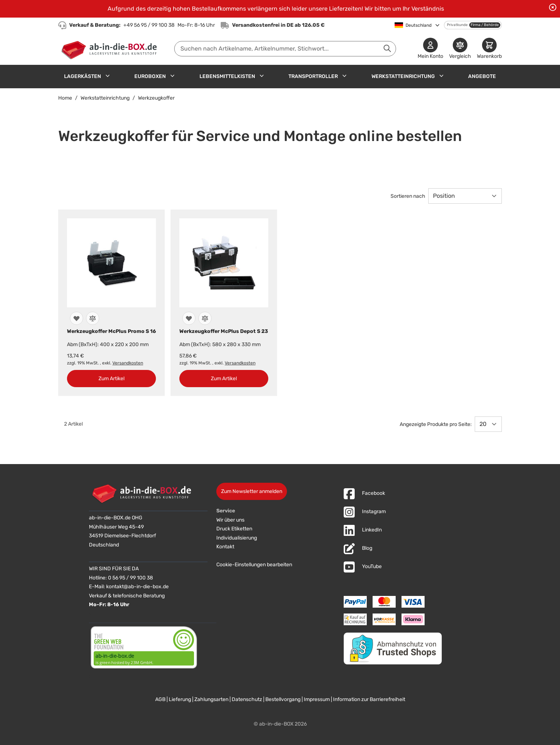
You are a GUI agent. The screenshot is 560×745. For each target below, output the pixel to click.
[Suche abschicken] (387, 48)
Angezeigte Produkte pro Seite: (436, 424)
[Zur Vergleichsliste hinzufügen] (93, 318)
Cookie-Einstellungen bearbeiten (254, 565)
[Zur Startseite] (111, 49)
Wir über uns (230, 520)
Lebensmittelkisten (227, 76)
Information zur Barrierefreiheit (369, 699)
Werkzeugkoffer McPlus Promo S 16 (111, 331)
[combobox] (285, 49)
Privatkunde (457, 25)
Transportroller (313, 76)
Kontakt (225, 547)
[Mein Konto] (430, 49)
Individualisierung (237, 538)
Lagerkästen (83, 76)
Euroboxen (150, 76)
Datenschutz (247, 699)
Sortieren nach (408, 196)
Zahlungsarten (211, 699)
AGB (160, 699)
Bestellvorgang (283, 699)
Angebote (482, 76)
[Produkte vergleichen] (460, 49)
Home (65, 98)
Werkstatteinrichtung (403, 76)
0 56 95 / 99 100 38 (130, 578)
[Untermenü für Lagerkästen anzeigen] (108, 76)
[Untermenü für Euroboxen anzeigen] (172, 76)
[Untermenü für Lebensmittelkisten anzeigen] (262, 76)
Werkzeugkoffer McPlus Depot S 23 (224, 331)
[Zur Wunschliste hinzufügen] (76, 318)
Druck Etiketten (234, 529)
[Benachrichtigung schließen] (553, 7)
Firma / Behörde (485, 25)
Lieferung (180, 699)
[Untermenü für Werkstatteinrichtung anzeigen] (441, 76)
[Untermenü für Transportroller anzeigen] (344, 76)
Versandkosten (128, 363)
